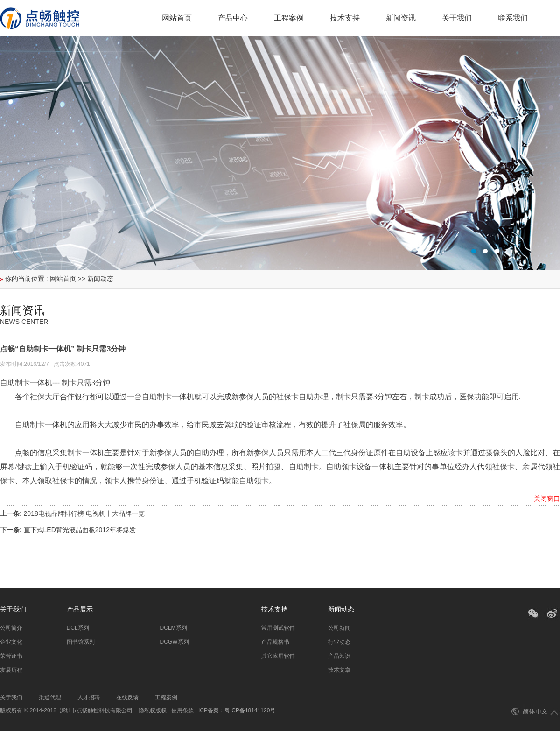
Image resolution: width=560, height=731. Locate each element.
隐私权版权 (153, 710)
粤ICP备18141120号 (250, 710)
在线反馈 (127, 697)
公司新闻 (339, 628)
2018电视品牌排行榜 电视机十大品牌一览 (84, 513)
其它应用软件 (278, 656)
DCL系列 (78, 628)
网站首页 (177, 18)
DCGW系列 (175, 642)
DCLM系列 (174, 628)
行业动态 (339, 642)
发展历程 (11, 670)
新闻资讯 (401, 18)
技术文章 (339, 670)
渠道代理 (50, 697)
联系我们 (513, 18)
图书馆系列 (81, 642)
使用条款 (182, 710)
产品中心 (233, 18)
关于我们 (457, 18)
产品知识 (339, 656)
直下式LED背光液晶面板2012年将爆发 (80, 530)
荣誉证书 (11, 656)
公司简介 (11, 628)
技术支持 (345, 18)
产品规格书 (275, 642)
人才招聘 (89, 697)
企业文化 (11, 642)
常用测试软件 (278, 628)
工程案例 (289, 18)
